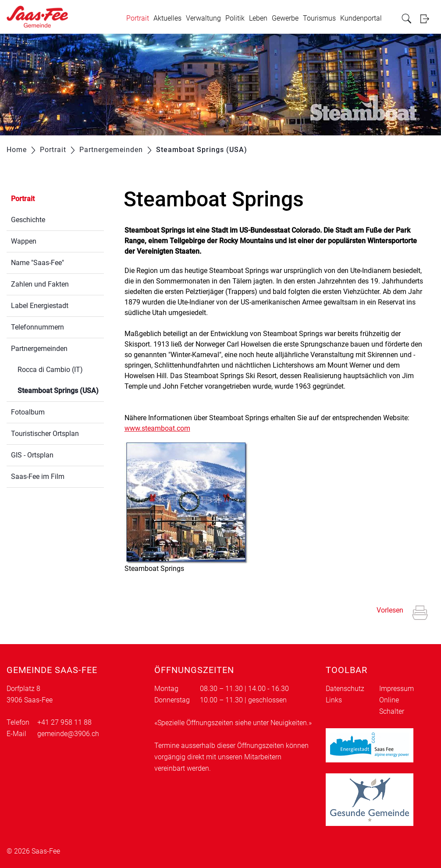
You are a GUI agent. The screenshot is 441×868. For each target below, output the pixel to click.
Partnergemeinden (39, 349)
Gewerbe (285, 18)
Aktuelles (167, 18)
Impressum (397, 689)
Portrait (138, 18)
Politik (235, 18)
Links (334, 700)
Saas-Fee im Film (38, 477)
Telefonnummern (37, 327)
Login (427, 19)
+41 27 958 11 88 (64, 722)
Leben (258, 18)
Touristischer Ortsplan (45, 434)
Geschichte (28, 220)
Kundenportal (361, 18)
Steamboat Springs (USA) (61, 390)
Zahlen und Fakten (40, 284)
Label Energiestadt (40, 306)
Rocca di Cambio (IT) (50, 370)
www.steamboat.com (162, 428)
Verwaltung (203, 18)
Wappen (24, 241)
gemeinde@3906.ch (68, 734)
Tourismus (319, 18)
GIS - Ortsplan (32, 455)
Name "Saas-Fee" (37, 263)
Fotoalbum (28, 412)
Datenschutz (345, 689)
